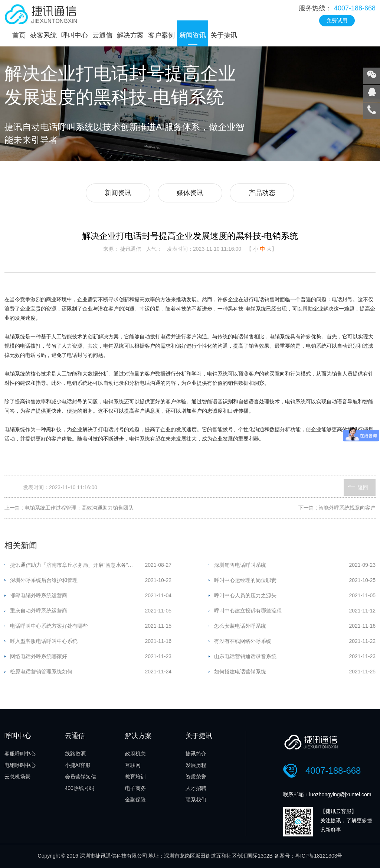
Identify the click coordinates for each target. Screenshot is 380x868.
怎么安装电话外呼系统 (240, 626)
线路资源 (75, 754)
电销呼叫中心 (20, 765)
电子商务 (135, 788)
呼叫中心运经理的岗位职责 (245, 580)
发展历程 (196, 765)
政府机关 (135, 754)
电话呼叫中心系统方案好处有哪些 (49, 626)
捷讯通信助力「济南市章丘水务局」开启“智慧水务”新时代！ (77, 565)
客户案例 (161, 35)
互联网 (133, 765)
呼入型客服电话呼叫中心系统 (44, 641)
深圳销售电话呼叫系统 (240, 565)
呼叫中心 (75, 35)
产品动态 (262, 193)
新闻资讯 (193, 35)
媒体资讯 (190, 193)
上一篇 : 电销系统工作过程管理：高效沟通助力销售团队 (69, 508)
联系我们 (196, 800)
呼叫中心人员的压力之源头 (245, 595)
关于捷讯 (224, 35)
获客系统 (43, 35)
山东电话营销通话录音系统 (245, 656)
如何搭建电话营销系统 (240, 672)
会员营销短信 (81, 777)
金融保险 (135, 800)
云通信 (102, 35)
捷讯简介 (196, 754)
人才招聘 (196, 788)
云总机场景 (17, 777)
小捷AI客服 (78, 765)
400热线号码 (80, 788)
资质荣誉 (196, 777)
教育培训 (135, 777)
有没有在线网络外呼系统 (243, 641)
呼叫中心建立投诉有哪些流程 (248, 611)
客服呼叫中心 (20, 754)
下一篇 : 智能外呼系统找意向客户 (337, 508)
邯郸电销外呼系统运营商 (39, 595)
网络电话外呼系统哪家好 (39, 656)
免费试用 (337, 20)
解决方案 (130, 35)
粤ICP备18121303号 (319, 856)
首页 (19, 35)
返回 (363, 487)
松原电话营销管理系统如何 (41, 672)
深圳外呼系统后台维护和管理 (44, 580)
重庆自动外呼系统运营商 (39, 611)
